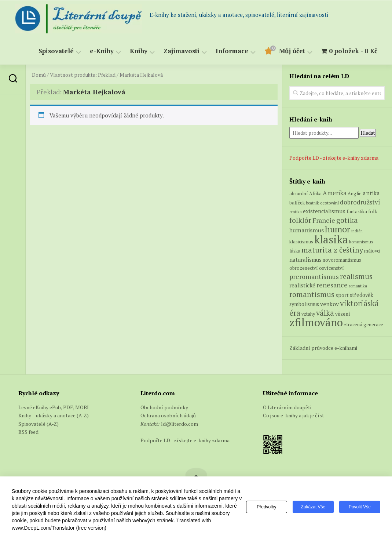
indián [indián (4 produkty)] (357, 231)
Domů (39, 75)
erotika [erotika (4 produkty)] (296, 212)
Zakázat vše (313, 507)
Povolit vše (360, 507)
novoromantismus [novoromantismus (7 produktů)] (342, 260)
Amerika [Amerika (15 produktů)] (335, 193)
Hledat (368, 133)
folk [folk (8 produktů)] (373, 211)
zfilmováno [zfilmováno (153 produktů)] (316, 322)
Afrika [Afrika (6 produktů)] (315, 194)
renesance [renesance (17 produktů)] (332, 285)
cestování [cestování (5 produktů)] (329, 203)
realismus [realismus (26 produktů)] (356, 276)
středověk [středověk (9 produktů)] (362, 295)
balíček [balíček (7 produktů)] (297, 203)
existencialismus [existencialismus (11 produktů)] (324, 211)
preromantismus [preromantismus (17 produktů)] (314, 277)
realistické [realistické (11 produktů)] (302, 285)
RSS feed (28, 432)
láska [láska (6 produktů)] (295, 251)
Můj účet (292, 51)
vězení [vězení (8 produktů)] (343, 314)
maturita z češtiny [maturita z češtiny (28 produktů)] (332, 250)
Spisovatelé (56, 51)
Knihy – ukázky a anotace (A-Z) (54, 415)
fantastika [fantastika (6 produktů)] (357, 212)
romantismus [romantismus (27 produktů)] (312, 294)
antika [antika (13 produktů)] (371, 193)
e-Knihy (102, 51)
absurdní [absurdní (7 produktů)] (299, 193)
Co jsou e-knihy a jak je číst (294, 415)
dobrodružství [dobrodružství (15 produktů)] (360, 202)
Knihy (139, 51)
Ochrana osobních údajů (168, 415)
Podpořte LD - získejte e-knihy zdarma (334, 158)
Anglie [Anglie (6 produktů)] (355, 194)
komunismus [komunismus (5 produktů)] (361, 242)
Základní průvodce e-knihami (323, 348)
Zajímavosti (182, 51)
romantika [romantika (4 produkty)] (358, 286)
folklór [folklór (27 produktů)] (300, 220)
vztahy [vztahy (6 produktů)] (308, 314)
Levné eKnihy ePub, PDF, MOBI (54, 407)
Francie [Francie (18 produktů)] (324, 220)
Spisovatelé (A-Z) (39, 424)
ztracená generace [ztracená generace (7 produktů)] (364, 324)
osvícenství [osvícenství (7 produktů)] (331, 268)
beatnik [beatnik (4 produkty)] (312, 203)
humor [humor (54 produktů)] (338, 229)
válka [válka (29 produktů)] (325, 313)
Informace (232, 51)
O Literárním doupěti (287, 407)
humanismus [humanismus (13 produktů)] (307, 230)
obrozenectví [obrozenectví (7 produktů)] (304, 268)
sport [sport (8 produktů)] (342, 295)
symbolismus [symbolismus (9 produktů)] (304, 304)
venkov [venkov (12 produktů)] (329, 304)
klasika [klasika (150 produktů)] (331, 239)
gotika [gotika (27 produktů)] (347, 220)
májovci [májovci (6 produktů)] (372, 251)
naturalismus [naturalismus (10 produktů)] (305, 260)
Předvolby (266, 507)
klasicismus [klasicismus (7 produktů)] (301, 242)
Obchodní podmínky (164, 407)
